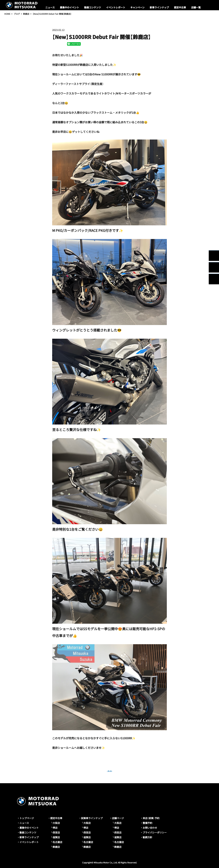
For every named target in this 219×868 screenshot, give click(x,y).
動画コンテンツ (93, 7)
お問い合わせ (150, 828)
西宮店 (56, 832)
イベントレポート (116, 7)
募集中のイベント (69, 7)
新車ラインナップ (159, 7)
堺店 (55, 828)
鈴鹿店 (56, 847)
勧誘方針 (147, 837)
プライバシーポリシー (155, 832)
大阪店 (56, 823)
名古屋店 (57, 842)
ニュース (50, 7)
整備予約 (147, 823)
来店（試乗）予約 (151, 818)
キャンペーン (137, 7)
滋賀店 (56, 837)
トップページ (27, 818)
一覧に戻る (109, 770)
